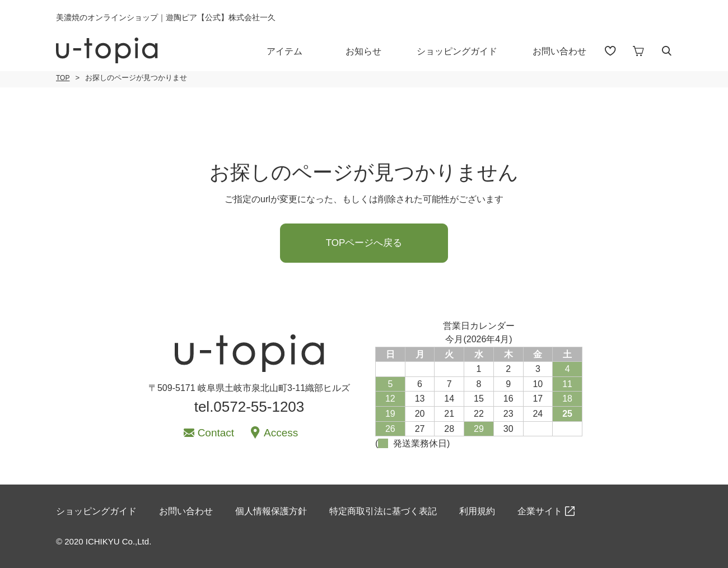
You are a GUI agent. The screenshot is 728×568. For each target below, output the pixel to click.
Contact (216, 433)
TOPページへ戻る (364, 243)
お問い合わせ (559, 51)
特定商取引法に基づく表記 (383, 511)
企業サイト (540, 511)
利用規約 (477, 511)
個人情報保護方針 (271, 511)
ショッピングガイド (457, 51)
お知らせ (363, 51)
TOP (63, 78)
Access (281, 433)
